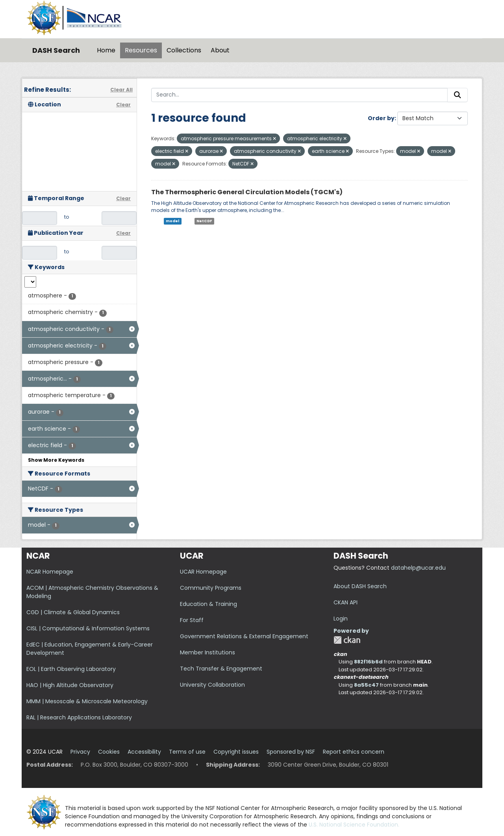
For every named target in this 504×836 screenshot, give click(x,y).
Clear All (121, 90)
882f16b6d (368, 662)
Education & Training (208, 604)
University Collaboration (212, 685)
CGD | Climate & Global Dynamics (73, 612)
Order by (381, 118)
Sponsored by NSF (291, 752)
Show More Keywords (56, 460)
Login (341, 619)
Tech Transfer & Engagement (221, 669)
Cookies (109, 752)
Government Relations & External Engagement (244, 636)
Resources (141, 50)
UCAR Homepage (203, 572)
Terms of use (187, 752)
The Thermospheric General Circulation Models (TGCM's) (247, 192)
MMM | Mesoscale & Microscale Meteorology (87, 701)
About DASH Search (360, 586)
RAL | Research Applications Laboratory (79, 717)
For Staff (192, 620)
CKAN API (346, 602)
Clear (123, 105)
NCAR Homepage (50, 572)
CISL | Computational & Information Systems (88, 628)
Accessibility (144, 752)
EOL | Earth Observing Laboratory (71, 669)
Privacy (80, 752)
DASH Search (56, 50)
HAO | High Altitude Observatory (70, 685)
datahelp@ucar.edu (418, 568)
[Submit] (458, 95)
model (172, 221)
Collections (184, 50)
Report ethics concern (354, 752)
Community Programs (211, 588)
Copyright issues (236, 752)
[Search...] (299, 95)
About (220, 50)
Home (106, 50)
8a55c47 (366, 685)
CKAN (347, 640)
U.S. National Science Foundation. (354, 825)
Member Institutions (208, 652)
